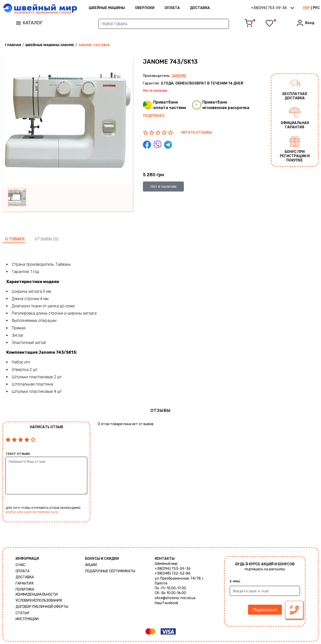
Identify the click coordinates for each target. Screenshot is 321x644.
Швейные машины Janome (50, 45)
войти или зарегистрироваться (32, 512)
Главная (13, 45)
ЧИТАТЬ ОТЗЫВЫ (196, 132)
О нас (20, 565)
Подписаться (265, 610)
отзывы (43, 239)
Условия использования (39, 601)
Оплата (180, 9)
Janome (179, 76)
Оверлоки (152, 9)
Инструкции (27, 619)
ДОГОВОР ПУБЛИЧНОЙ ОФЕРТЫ (42, 607)
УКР (306, 9)
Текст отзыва (18, 454)
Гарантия (24, 583)
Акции (91, 565)
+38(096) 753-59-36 (173, 569)
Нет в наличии (164, 186)
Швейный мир (166, 564)
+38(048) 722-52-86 (173, 573)
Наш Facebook (167, 603)
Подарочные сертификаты (110, 571)
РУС (316, 9)
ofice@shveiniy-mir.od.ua (175, 598)
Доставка (208, 9)
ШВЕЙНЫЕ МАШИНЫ (115, 9)
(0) (56, 239)
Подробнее (154, 116)
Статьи (22, 613)
